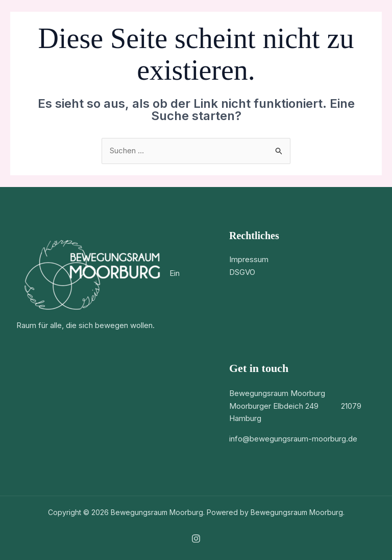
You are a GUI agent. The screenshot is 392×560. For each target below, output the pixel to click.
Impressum (249, 259)
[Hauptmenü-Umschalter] (369, 21)
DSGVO (242, 272)
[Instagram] (196, 539)
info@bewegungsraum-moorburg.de (293, 439)
